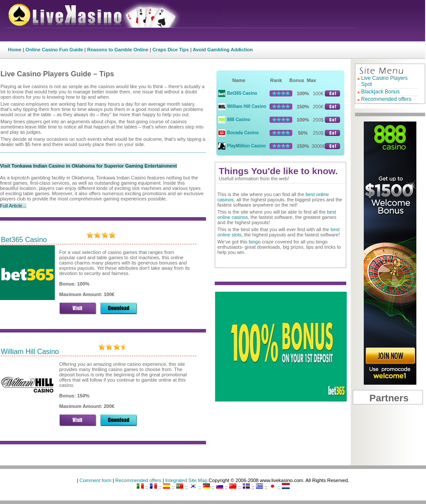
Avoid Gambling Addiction (223, 50)
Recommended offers (386, 99)
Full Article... (13, 206)
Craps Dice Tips (171, 50)
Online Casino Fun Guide (54, 50)
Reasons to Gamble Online (118, 50)
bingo (255, 242)
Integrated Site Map (186, 480)
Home (15, 50)
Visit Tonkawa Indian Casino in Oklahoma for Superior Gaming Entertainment (89, 166)
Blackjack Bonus (380, 92)
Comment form (95, 480)
